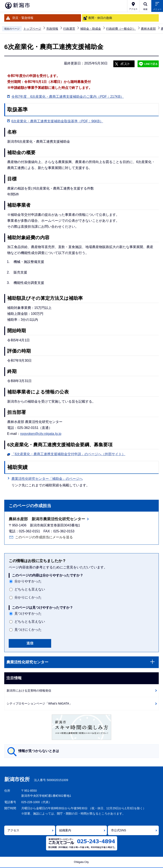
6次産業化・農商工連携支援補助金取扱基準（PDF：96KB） (57, 121)
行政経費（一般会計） (121, 29)
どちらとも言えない (30, 589)
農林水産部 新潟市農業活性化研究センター (47, 519)
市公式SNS (119, 830)
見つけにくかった (28, 630)
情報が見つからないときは (39, 751)
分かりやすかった (28, 581)
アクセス (13, 830)
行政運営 (69, 29)
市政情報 (52, 29)
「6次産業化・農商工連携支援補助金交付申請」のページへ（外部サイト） (68, 454)
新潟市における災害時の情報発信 (29, 691)
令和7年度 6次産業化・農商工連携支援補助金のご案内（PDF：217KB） (68, 97)
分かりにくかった (28, 597)
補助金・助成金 (91, 29)
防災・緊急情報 (23, 18)
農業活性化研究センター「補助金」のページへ (47, 479)
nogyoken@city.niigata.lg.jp (41, 434)
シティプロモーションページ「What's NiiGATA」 (39, 703)
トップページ (32, 29)
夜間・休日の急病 (100, 18)
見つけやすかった (28, 613)
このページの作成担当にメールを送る (44, 537)
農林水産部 (148, 29)
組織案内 (65, 830)
